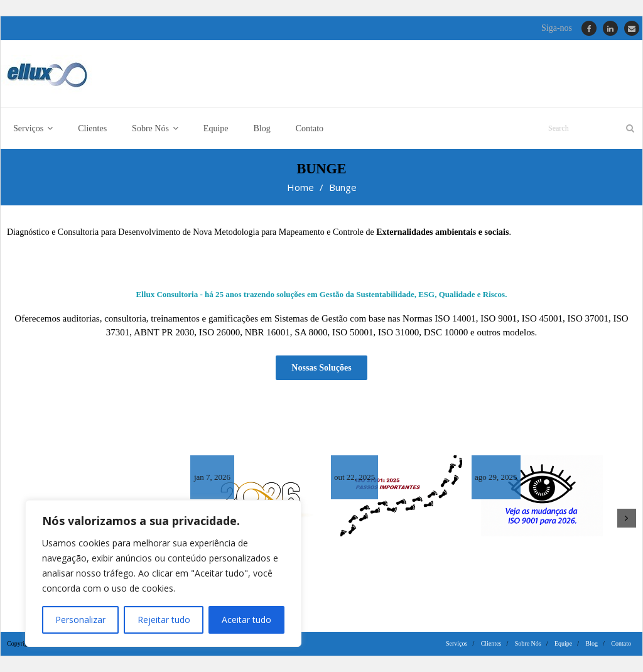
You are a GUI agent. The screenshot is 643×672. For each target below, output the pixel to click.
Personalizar (80, 620)
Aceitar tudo (246, 620)
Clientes (491, 643)
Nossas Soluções (321, 368)
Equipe (563, 643)
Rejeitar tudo (163, 620)
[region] (163, 573)
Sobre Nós (528, 643)
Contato (621, 643)
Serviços (457, 643)
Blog (592, 643)
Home (300, 188)
